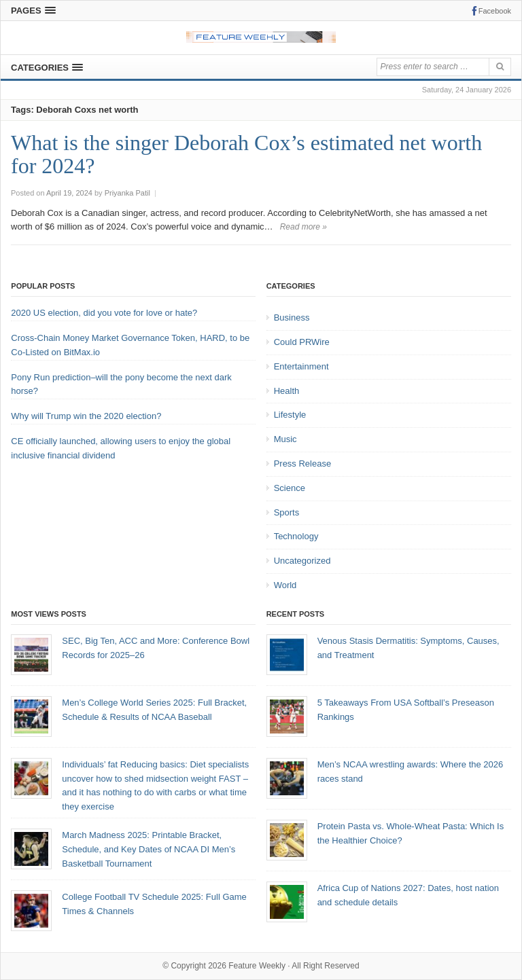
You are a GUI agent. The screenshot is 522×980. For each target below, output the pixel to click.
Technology (296, 536)
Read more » (303, 227)
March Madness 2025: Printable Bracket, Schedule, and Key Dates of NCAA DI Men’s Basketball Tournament (149, 849)
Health (287, 391)
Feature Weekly (257, 966)
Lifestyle (290, 415)
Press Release (303, 464)
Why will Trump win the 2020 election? (86, 416)
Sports (287, 512)
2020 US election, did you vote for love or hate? (104, 313)
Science (290, 488)
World (285, 585)
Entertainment (301, 366)
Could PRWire (302, 342)
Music (285, 439)
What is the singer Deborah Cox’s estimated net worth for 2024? (246, 154)
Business (292, 317)
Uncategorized (302, 561)
